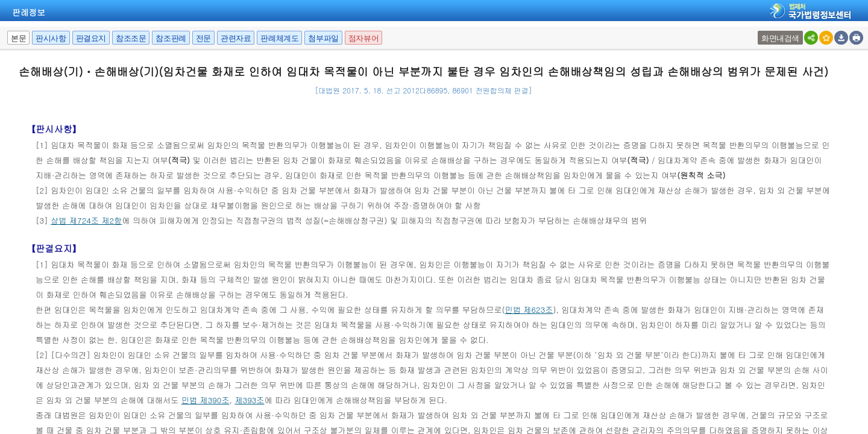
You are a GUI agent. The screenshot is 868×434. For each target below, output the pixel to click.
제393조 (249, 400)
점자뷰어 (363, 38)
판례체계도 (279, 38)
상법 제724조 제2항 (86, 220)
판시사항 (51, 38)
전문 (203, 38)
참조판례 (171, 38)
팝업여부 (759, 31)
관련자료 (236, 38)
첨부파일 (323, 38)
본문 (18, 38)
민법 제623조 (529, 310)
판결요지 (91, 38)
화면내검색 (780, 38)
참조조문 (131, 38)
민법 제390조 (206, 400)
